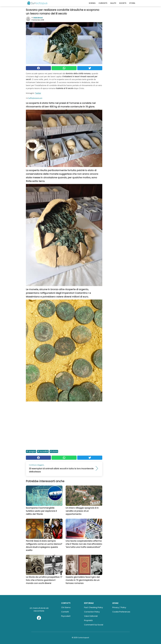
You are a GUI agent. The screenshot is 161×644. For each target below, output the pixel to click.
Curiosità (103, 3)
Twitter (38, 93)
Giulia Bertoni (38, 18)
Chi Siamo (66, 607)
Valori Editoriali (91, 616)
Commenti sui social (94, 625)
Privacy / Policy (119, 607)
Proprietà (88, 620)
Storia (132, 3)
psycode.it (66, 616)
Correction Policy (92, 612)
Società (123, 3)
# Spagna (31, 451)
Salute (113, 3)
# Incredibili (43, 451)
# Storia (54, 451)
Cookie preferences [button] (121, 612)
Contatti (65, 612)
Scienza (92, 3)
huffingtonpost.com (35, 98)
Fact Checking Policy (93, 607)
